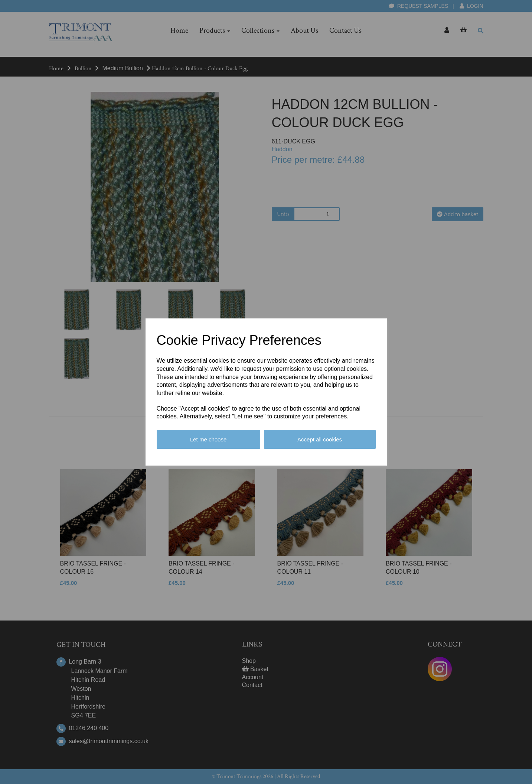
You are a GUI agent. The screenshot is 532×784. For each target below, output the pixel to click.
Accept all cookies (320, 439)
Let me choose (208, 439)
